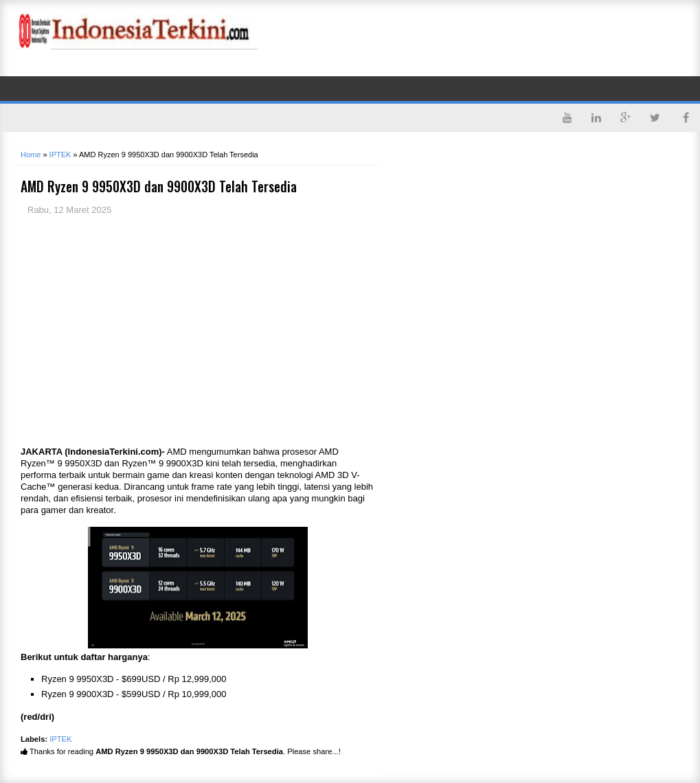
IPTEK (60, 739)
